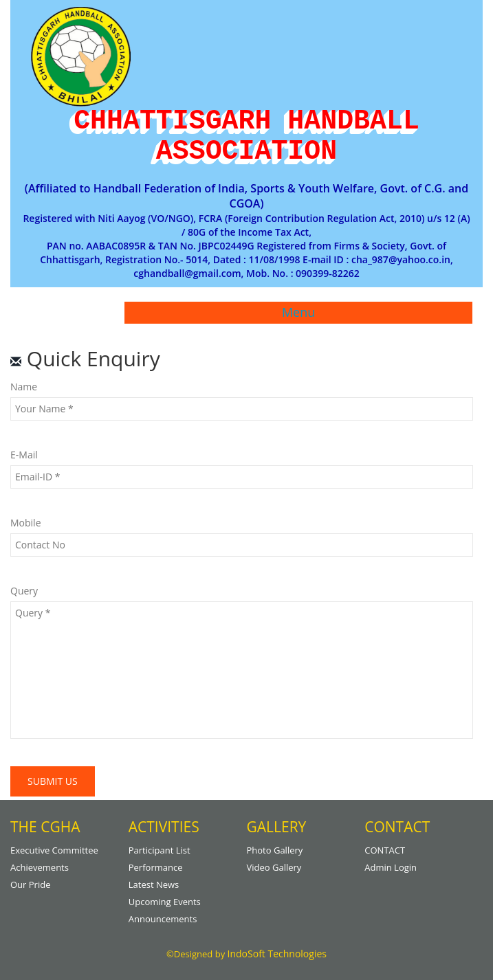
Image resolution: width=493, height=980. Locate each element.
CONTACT (385, 850)
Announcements (163, 919)
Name (24, 387)
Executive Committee (54, 850)
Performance (156, 867)
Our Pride (30, 884)
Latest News (154, 884)
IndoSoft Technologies (277, 954)
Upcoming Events (165, 902)
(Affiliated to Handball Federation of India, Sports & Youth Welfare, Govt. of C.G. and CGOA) (246, 196)
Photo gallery (275, 850)
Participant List (160, 850)
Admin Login (391, 867)
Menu (298, 312)
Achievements (40, 867)
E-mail (24, 455)
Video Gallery (274, 867)
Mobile (26, 523)
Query (24, 591)
